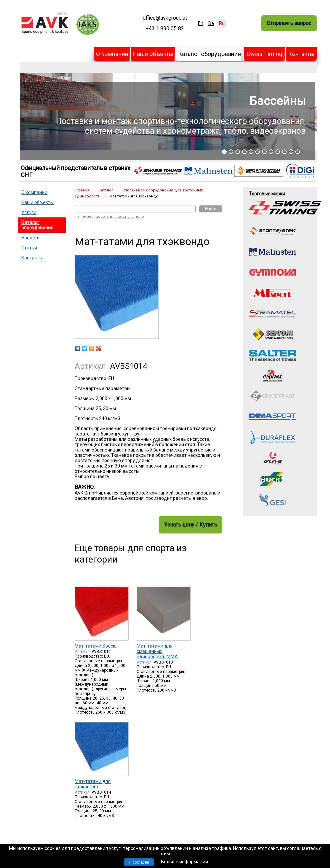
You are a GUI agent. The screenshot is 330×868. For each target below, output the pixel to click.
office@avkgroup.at (165, 18)
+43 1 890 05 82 (165, 29)
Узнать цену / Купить (190, 525)
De (211, 23)
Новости (30, 238)
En (201, 23)
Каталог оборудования (209, 54)
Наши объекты (153, 54)
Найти (211, 209)
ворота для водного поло (120, 217)
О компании (112, 54)
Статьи (29, 248)
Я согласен (139, 862)
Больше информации (184, 862)
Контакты (301, 54)
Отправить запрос (289, 23)
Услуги (29, 212)
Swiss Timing (264, 54)
